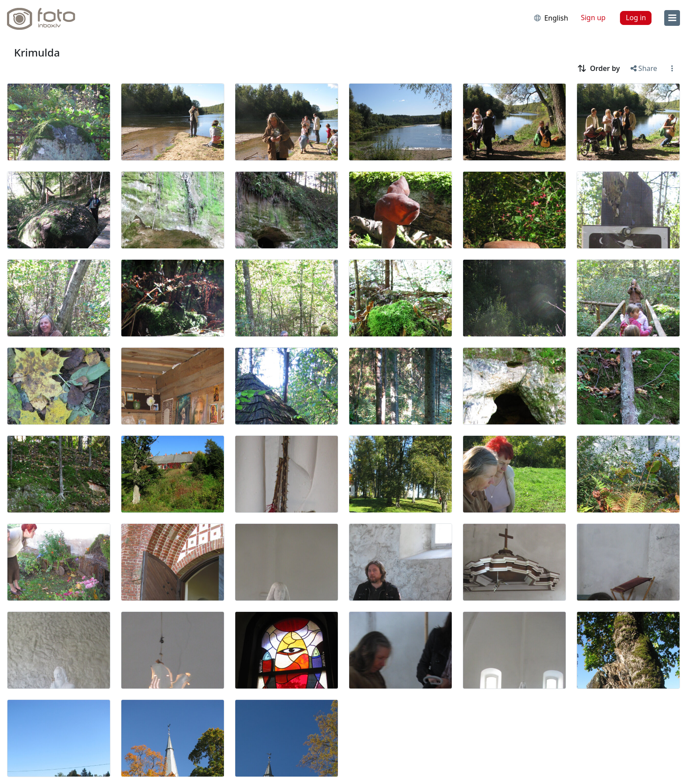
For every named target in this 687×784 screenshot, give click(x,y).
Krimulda (37, 52)
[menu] (672, 18)
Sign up (593, 18)
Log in (636, 18)
